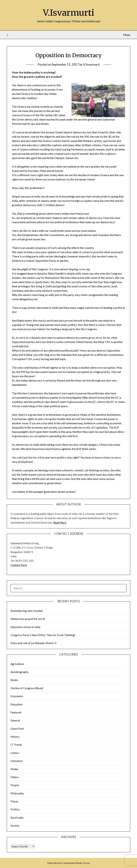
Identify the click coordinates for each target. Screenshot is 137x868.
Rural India (17, 818)
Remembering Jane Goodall (27, 611)
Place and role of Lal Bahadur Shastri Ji (33, 643)
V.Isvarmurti (69, 13)
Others (15, 777)
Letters (15, 753)
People (15, 785)
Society (15, 826)
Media (14, 769)
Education (17, 704)
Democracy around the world (28, 619)
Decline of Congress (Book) (27, 688)
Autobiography (20, 672)
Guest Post (17, 729)
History (15, 737)
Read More (60, 523)
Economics (17, 696)
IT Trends (16, 745)
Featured (16, 712)
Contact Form (19, 565)
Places (14, 801)
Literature (17, 761)
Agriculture (17, 664)
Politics (15, 809)
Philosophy (17, 793)
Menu (127, 35)
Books (14, 680)
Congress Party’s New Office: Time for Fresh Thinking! (43, 635)
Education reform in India (25, 627)
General (15, 720)
